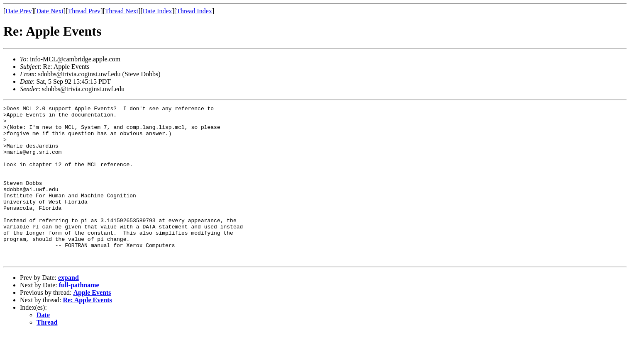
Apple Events (92, 324)
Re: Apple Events (88, 331)
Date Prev (19, 11)
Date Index (157, 11)
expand (68, 309)
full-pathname (79, 316)
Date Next (50, 11)
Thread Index (194, 11)
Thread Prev (84, 11)
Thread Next (122, 11)
